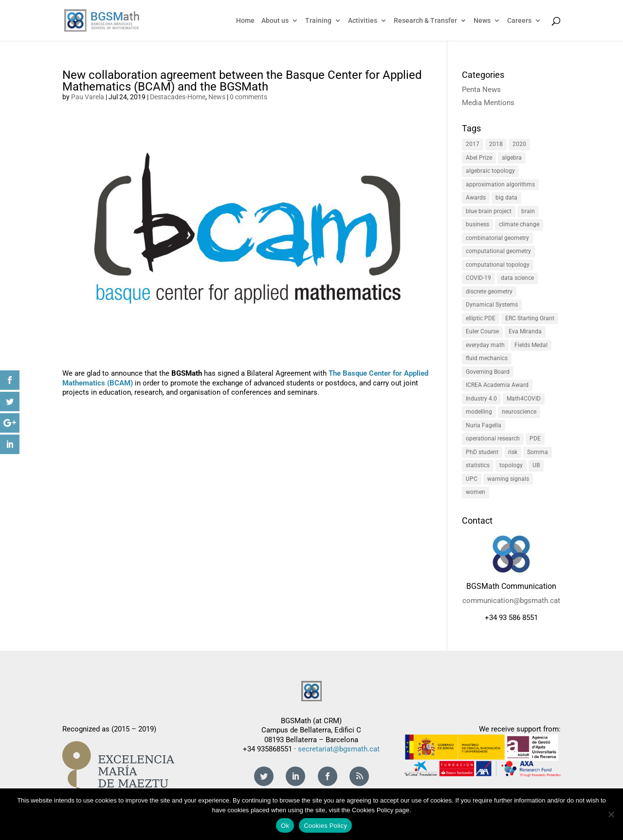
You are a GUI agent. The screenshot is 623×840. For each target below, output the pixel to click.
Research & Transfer (425, 21)
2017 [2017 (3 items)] (473, 144)
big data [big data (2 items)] (506, 198)
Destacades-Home (178, 97)
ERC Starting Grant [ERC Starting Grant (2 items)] (530, 318)
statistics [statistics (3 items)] (478, 465)
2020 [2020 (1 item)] (519, 144)
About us (275, 21)
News (482, 21)
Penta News (481, 90)
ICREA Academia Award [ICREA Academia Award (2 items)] (497, 385)
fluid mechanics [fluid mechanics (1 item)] (487, 358)
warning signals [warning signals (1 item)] (508, 479)
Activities (363, 21)
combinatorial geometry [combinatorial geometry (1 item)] (497, 238)
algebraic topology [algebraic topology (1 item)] (490, 171)
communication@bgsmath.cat (511, 601)
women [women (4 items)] (476, 492)
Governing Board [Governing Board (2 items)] (488, 372)
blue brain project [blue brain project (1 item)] (489, 211)
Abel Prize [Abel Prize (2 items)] (479, 158)
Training (318, 21)
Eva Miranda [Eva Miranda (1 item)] (525, 331)
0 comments (248, 97)
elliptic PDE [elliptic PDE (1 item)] (481, 318)
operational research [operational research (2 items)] (493, 438)
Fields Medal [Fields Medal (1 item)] (531, 345)
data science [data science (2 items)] (517, 278)
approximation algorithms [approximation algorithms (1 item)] (500, 184)
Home (245, 21)
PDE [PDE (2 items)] (535, 438)
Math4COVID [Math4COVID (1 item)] (524, 399)
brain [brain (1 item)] (528, 211)
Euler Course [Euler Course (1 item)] (482, 331)
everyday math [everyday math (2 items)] (485, 345)
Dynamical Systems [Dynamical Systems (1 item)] (492, 305)
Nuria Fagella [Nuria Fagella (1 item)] (484, 425)
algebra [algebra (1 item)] (512, 158)
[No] (611, 814)
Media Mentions (488, 103)
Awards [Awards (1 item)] (476, 198)
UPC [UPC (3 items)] (472, 479)
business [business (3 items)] (477, 224)
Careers (519, 21)
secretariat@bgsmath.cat (339, 749)
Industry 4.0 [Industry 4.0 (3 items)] (481, 399)
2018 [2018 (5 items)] (496, 144)
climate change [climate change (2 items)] (519, 224)
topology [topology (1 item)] (511, 465)
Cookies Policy (325, 826)
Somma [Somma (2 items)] (538, 452)
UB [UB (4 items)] (536, 465)
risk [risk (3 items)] (513, 452)
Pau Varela (88, 97)
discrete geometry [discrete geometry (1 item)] (489, 292)
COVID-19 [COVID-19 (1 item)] (478, 278)
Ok (285, 826)
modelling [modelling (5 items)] (479, 412)
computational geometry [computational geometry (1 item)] (498, 251)
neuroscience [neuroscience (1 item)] (519, 412)
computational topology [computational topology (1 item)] (498, 265)
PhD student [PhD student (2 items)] (482, 452)
